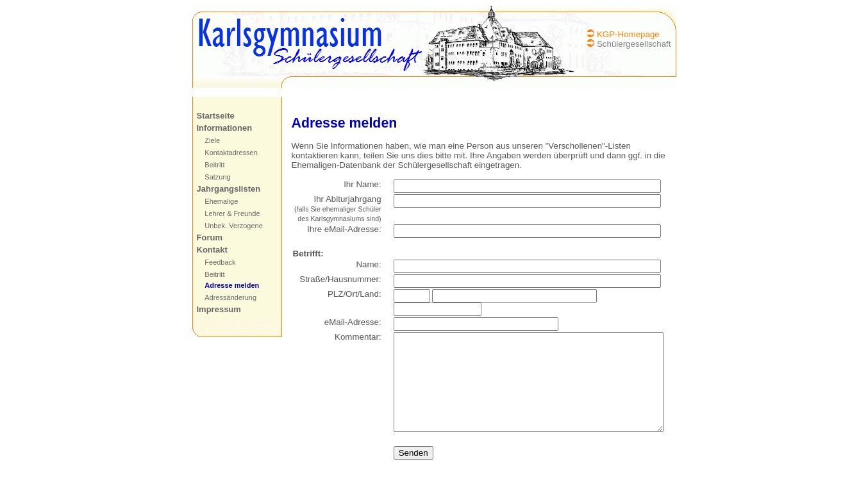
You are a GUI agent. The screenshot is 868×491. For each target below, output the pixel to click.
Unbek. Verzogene (226, 226)
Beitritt (207, 165)
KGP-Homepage (636, 34)
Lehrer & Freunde (224, 213)
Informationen (216, 128)
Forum (201, 237)
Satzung (210, 177)
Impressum (211, 309)
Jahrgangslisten (221, 189)
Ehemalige (213, 201)
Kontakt (204, 250)
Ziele (204, 140)
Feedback (212, 262)
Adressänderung (223, 297)
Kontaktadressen (223, 153)
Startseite (207, 116)
